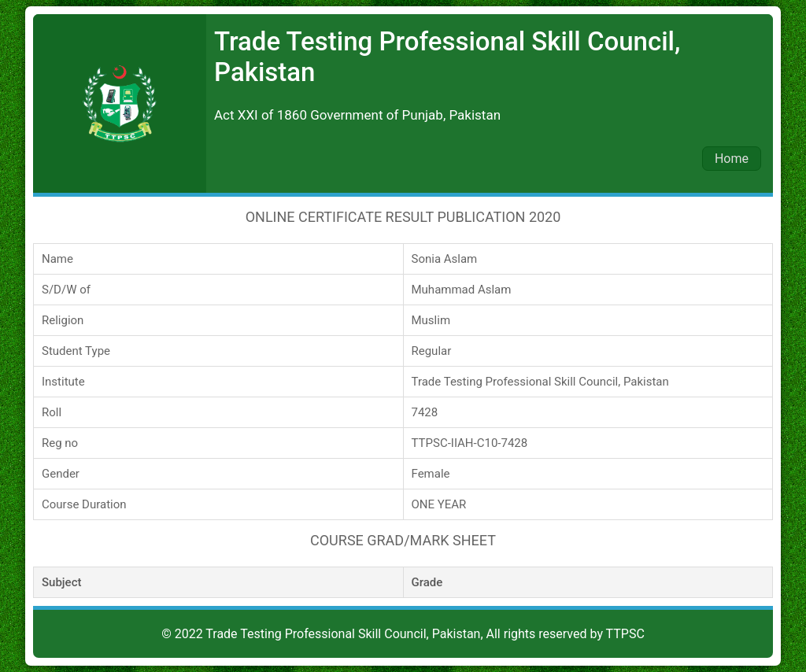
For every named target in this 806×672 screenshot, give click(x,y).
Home (732, 159)
